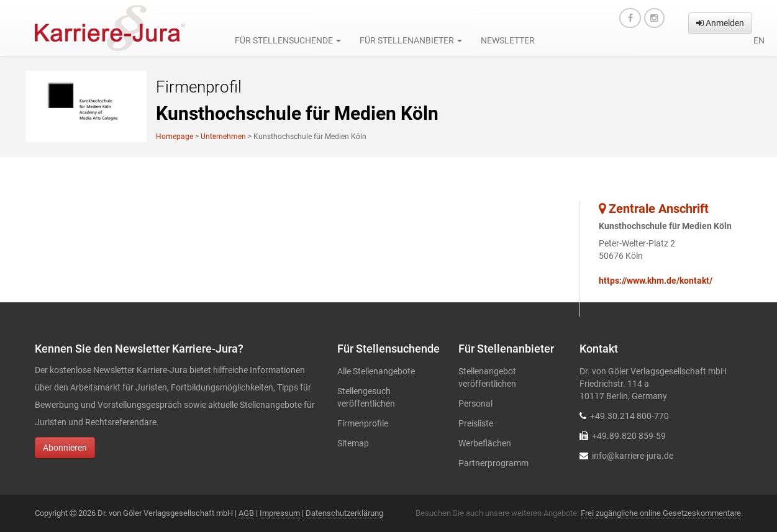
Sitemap (353, 443)
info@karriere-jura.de (633, 456)
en (759, 40)
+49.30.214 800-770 (629, 416)
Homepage (175, 137)
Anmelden (720, 23)
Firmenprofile (363, 423)
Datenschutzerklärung (344, 513)
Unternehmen (223, 137)
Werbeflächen (485, 443)
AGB (246, 513)
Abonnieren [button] (65, 448)
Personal (475, 404)
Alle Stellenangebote (376, 371)
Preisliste (476, 423)
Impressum (280, 513)
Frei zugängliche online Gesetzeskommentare (661, 513)
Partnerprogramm (493, 463)
